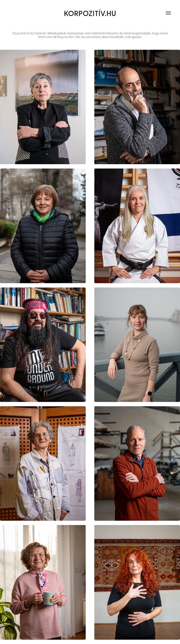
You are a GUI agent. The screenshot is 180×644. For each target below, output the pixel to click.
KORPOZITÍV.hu (90, 13)
